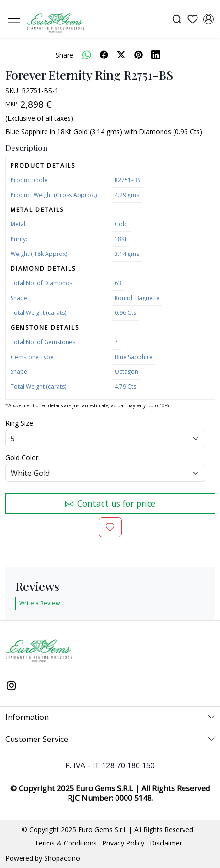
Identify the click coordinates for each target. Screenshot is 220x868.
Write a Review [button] (40, 603)
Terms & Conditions (66, 843)
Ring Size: (20, 423)
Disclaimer (166, 843)
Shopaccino (62, 858)
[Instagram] (12, 686)
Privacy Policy (123, 843)
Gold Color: (23, 457)
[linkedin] (156, 55)
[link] (177, 19)
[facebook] (104, 55)
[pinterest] (139, 55)
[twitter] (121, 55)
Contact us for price (110, 503)
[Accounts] (208, 19)
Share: (65, 55)
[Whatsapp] (87, 55)
